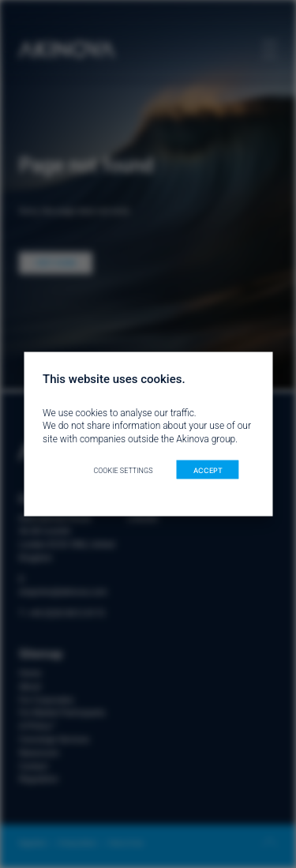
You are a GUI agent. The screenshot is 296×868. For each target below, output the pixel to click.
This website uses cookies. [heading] (114, 378)
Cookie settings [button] (123, 470)
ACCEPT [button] (208, 470)
